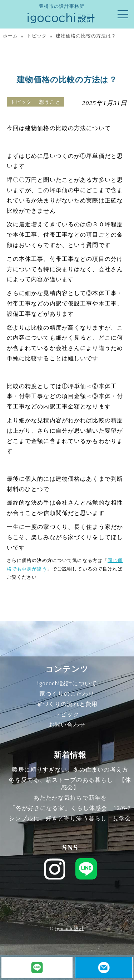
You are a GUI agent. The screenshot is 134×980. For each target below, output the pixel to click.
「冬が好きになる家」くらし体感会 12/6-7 (70, 808)
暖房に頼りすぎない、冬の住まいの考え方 (70, 770)
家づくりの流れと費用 (67, 704)
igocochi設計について (67, 683)
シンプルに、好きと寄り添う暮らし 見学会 (70, 818)
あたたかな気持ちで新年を (70, 798)
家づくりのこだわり (67, 694)
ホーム (10, 36)
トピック (37, 36)
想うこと (50, 102)
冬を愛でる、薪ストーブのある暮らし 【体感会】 (70, 784)
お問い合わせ (67, 725)
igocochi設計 (70, 929)
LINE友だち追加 (72, 961)
